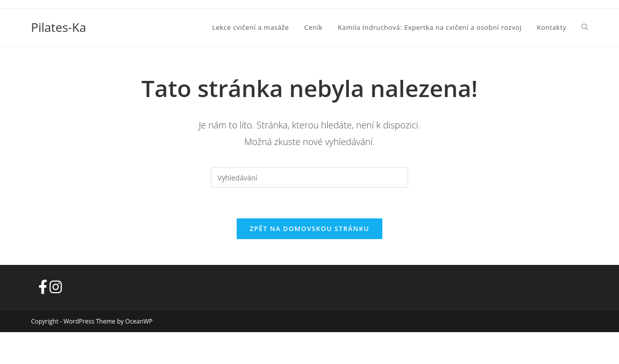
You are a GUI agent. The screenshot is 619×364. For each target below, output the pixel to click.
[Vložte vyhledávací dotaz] (309, 177)
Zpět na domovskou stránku (309, 229)
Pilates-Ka (58, 27)
